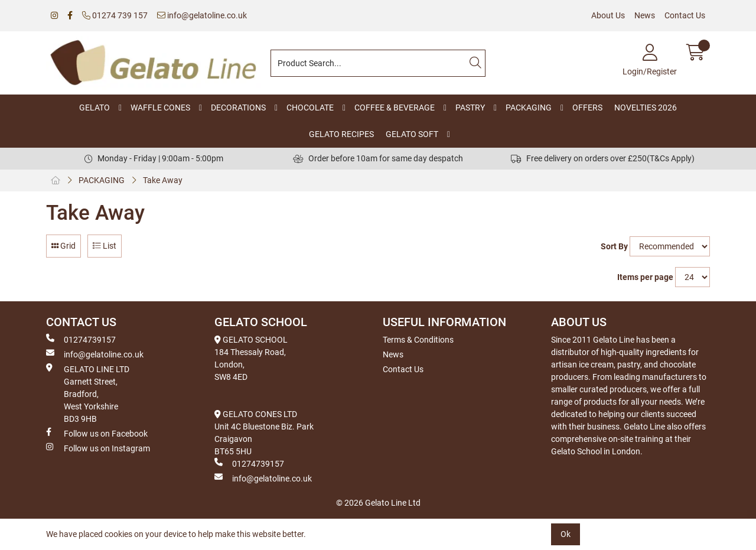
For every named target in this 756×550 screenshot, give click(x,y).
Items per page (645, 277)
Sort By (614, 246)
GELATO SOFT (412, 134)
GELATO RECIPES (341, 134)
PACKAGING (529, 108)
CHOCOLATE (310, 108)
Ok (566, 534)
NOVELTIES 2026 (646, 108)
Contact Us (685, 15)
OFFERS (587, 108)
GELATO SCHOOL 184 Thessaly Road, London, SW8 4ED (251, 358)
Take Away (163, 180)
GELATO (94, 108)
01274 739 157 (115, 15)
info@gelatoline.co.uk (202, 15)
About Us (608, 15)
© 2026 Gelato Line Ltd (378, 503)
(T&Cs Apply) (671, 158)
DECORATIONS (238, 108)
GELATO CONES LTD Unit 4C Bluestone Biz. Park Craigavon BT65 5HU (264, 433)
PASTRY (470, 108)
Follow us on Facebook (97, 433)
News (645, 15)
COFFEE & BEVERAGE (395, 108)
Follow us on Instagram (98, 448)
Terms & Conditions (418, 340)
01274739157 (81, 339)
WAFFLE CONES (160, 108)
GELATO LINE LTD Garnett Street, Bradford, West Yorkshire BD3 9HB (88, 393)
